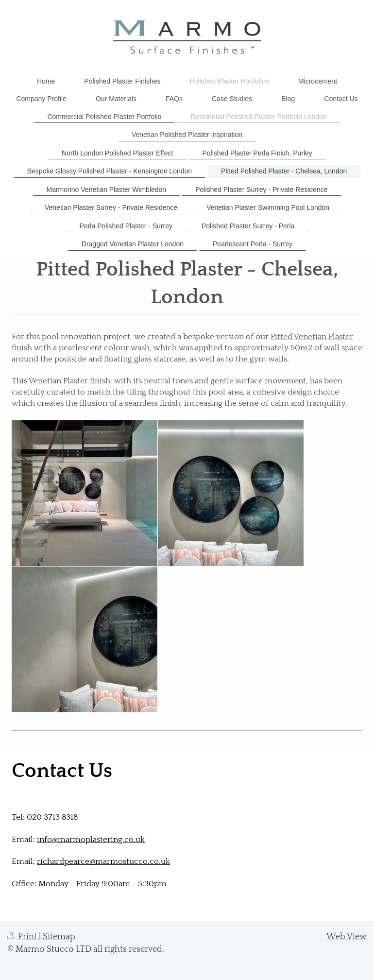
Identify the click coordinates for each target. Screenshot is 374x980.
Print (23, 937)
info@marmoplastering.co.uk (91, 840)
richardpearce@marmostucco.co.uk (103, 861)
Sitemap (59, 937)
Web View (347, 937)
